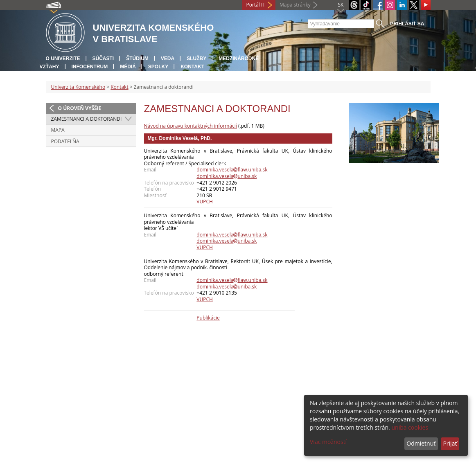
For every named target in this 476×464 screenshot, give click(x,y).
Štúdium (137, 59)
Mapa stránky (295, 5)
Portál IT (256, 5)
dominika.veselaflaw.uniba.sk (232, 170)
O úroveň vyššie (80, 108)
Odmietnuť (421, 443)
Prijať (450, 443)
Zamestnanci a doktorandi (87, 119)
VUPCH (205, 202)
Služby (196, 59)
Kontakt (192, 67)
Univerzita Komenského (78, 87)
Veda (168, 59)
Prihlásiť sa (407, 24)
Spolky (158, 67)
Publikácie (208, 318)
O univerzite (63, 59)
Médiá (128, 67)
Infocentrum (90, 67)
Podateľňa (65, 141)
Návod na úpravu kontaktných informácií (191, 126)
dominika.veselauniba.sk (227, 176)
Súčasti (103, 59)
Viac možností (328, 442)
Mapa (58, 130)
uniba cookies (410, 427)
